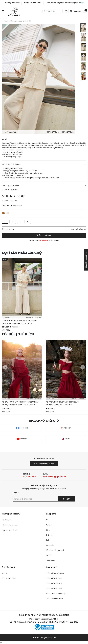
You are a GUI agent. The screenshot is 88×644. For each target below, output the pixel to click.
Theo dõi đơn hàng (53, 3)
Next (83, 367)
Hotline (33, 3)
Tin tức (5, 573)
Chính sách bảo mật (54, 588)
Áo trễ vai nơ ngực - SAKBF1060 (60, 405)
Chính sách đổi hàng (54, 583)
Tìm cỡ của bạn (8, 229)
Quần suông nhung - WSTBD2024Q (18, 323)
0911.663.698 (29, 477)
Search (46, 11)
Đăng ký (67, 499)
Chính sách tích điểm (54, 599)
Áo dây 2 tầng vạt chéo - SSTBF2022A (19, 405)
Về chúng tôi (7, 520)
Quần (48, 540)
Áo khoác (50, 525)
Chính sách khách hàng (55, 573)
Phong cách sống (9, 578)
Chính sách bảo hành (54, 578)
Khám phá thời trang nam (72, 3)
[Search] (53, 11)
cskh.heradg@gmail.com (55, 477)
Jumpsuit (50, 545)
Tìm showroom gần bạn (44, 464)
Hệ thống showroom (12, 3)
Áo (47, 520)
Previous (5, 367)
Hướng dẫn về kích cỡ (79, 229)
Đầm (48, 530)
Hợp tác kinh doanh (10, 530)
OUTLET (49, 555)
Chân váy (50, 535)
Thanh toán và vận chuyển (57, 593)
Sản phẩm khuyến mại (55, 550)
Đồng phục (50, 560)
